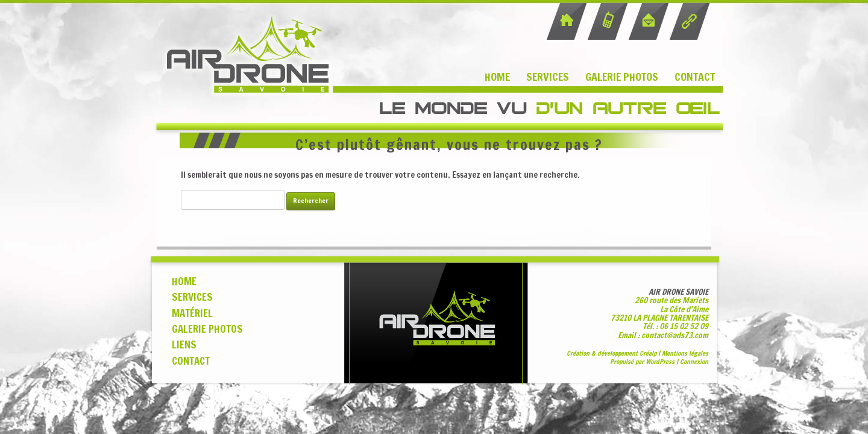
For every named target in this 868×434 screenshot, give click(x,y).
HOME (184, 281)
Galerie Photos (622, 77)
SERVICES (192, 297)
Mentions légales (685, 353)
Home (497, 77)
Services (548, 77)
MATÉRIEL (192, 313)
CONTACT (191, 361)
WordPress (660, 362)
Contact (695, 77)
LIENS (184, 345)
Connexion (694, 362)
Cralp (648, 353)
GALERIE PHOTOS (207, 329)
